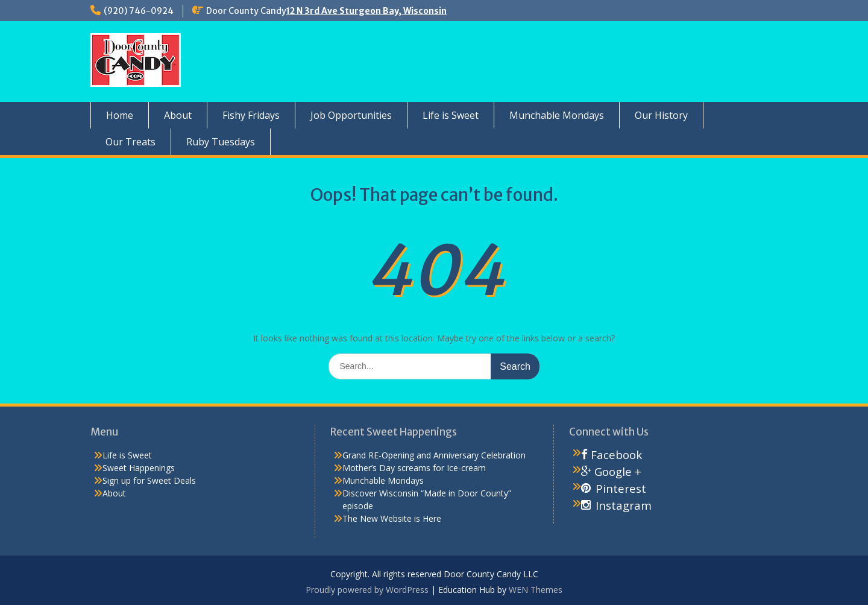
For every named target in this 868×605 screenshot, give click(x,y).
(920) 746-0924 (139, 11)
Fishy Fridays (251, 115)
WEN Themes (536, 590)
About (178, 115)
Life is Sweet (451, 115)
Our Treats (131, 142)
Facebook (612, 455)
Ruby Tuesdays (221, 142)
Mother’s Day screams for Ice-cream (414, 468)
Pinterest (614, 488)
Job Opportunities (351, 115)
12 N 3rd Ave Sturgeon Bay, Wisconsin (366, 11)
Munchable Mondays (557, 115)
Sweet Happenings (139, 468)
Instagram (616, 505)
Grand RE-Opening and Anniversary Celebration (434, 455)
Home (120, 115)
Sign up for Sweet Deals (149, 480)
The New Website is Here (392, 518)
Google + (611, 471)
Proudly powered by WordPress (367, 590)
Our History (661, 115)
